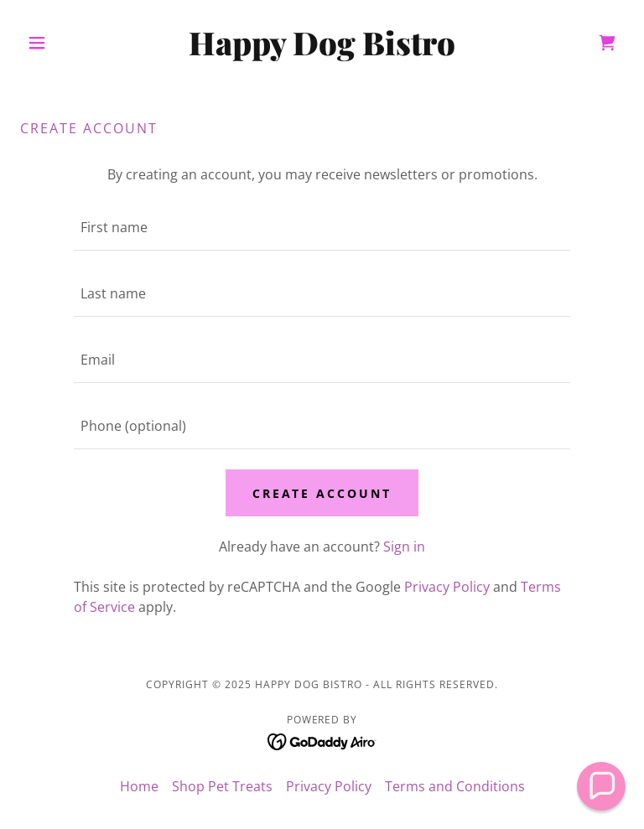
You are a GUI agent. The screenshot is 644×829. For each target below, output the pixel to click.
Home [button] (139, 786)
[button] (65, 43)
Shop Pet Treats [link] (222, 786)
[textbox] (322, 228)
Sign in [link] (404, 547)
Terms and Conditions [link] (455, 786)
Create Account (322, 493)
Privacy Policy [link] (447, 587)
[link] (322, 50)
